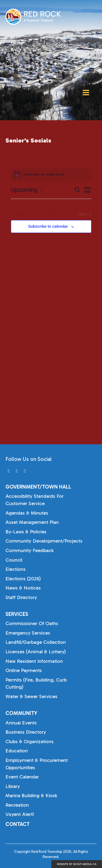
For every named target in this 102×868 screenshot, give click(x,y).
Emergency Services (28, 633)
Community (21, 713)
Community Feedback (30, 550)
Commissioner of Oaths (32, 623)
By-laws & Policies (26, 532)
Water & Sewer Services (31, 696)
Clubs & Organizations (30, 742)
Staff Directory (21, 597)
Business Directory (26, 732)
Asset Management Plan (32, 522)
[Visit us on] (9, 471)
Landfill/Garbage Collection (36, 642)
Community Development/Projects (44, 541)
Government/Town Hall (38, 487)
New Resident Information (34, 661)
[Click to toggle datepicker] (27, 190)
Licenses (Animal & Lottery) (36, 652)
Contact (18, 824)
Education (17, 751)
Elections (16, 569)
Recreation (17, 805)
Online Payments (24, 670)
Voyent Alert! (20, 814)
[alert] (51, 175)
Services (17, 614)
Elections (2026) (23, 579)
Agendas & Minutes (27, 513)
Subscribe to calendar (48, 226)
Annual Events (21, 723)
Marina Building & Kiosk (31, 796)
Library (13, 786)
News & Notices (23, 588)
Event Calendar (22, 777)
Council (14, 560)
